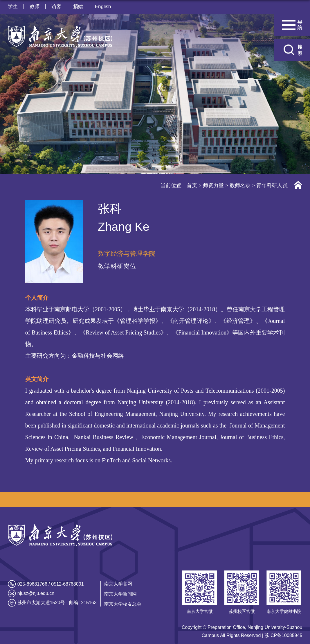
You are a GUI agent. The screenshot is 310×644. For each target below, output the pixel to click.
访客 (56, 7)
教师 (35, 7)
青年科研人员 (272, 185)
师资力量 (213, 185)
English (103, 7)
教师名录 (240, 185)
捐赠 (78, 7)
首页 (192, 185)
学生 (13, 7)
